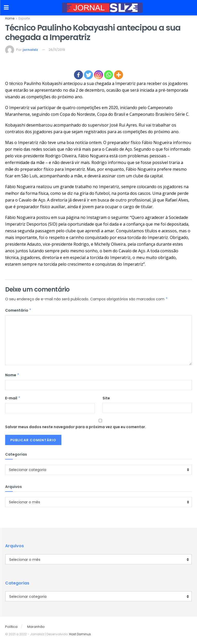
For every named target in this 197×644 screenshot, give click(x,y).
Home (10, 18)
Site (106, 398)
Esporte (24, 18)
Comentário (18, 310)
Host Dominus (80, 634)
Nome (12, 375)
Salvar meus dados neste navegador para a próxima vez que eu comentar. (76, 427)
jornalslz (30, 50)
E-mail (13, 398)
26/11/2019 (57, 50)
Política (11, 627)
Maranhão (36, 627)
